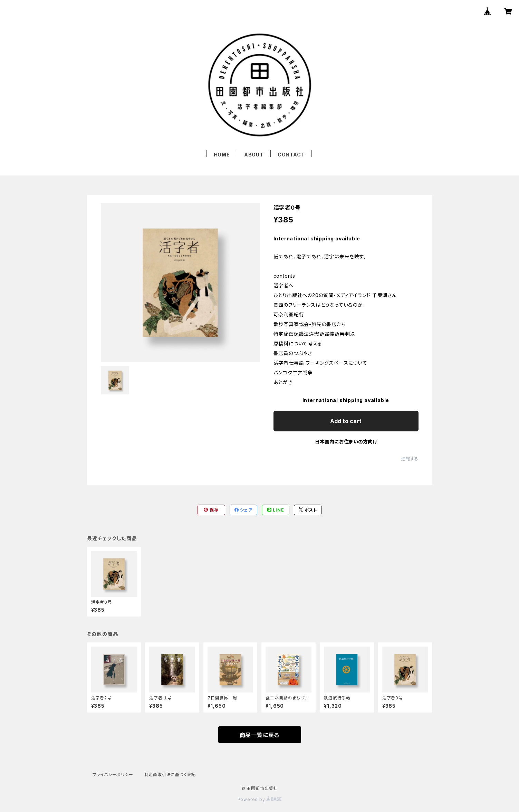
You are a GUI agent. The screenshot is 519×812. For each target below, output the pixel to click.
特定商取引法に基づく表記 (170, 775)
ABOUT (254, 155)
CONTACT (291, 155)
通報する (410, 459)
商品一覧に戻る (260, 735)
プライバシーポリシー (113, 775)
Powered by (260, 799)
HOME (222, 155)
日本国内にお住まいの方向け (346, 442)
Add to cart (346, 421)
